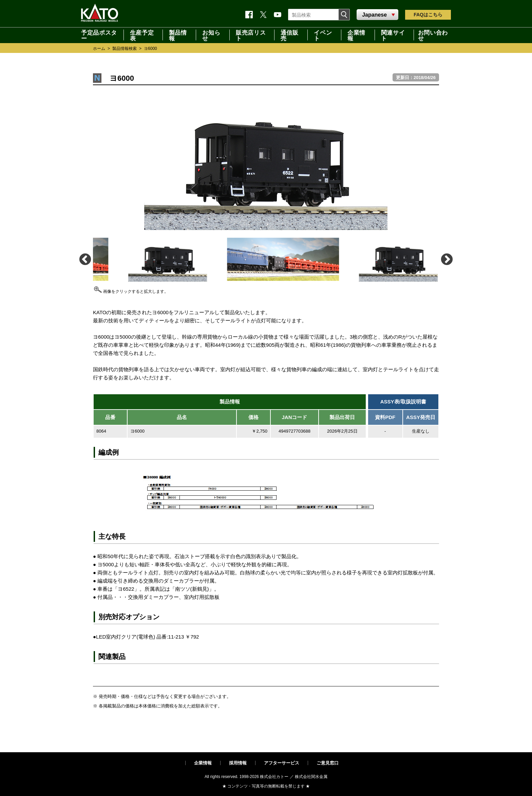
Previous (85, 259)
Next (446, 259)
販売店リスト (251, 35)
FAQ (428, 15)
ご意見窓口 (328, 763)
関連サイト (393, 35)
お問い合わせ (433, 35)
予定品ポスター (99, 35)
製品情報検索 (125, 49)
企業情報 (356, 35)
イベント (323, 35)
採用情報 (238, 763)
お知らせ (211, 35)
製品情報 (178, 35)
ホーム (99, 49)
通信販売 (290, 35)
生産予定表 (142, 35)
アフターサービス (282, 763)
